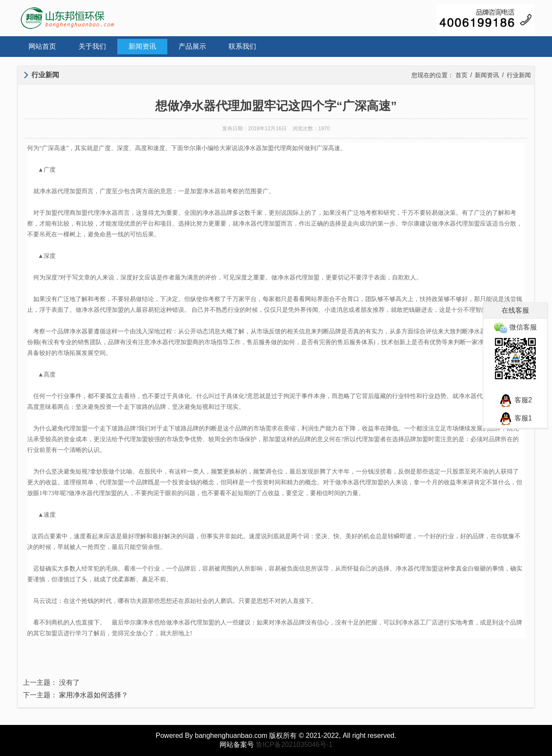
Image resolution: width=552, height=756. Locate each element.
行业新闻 (519, 75)
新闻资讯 (142, 46)
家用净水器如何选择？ (94, 695)
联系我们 (242, 46)
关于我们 (92, 46)
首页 (461, 75)
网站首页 (42, 46)
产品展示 (192, 46)
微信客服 (515, 327)
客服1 (515, 418)
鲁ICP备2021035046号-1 (294, 745)
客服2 (515, 400)
